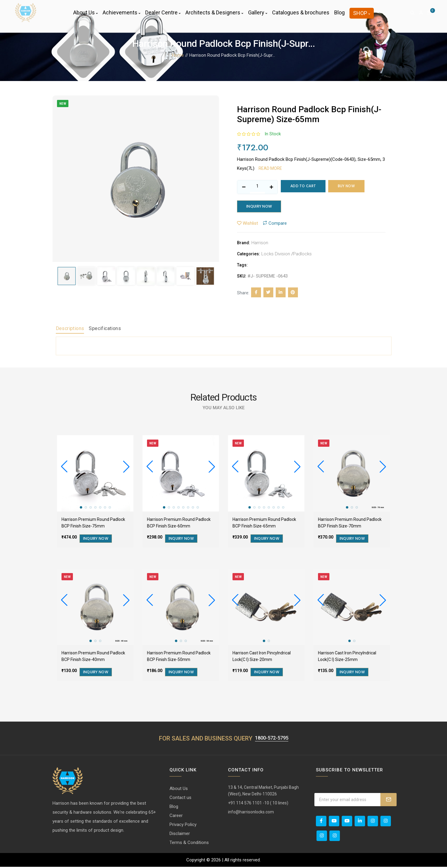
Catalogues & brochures (301, 16)
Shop (362, 17)
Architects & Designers (214, 16)
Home (178, 55)
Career (176, 817)
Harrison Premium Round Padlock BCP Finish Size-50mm (179, 657)
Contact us (180, 799)
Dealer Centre (163, 16)
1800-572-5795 (271, 739)
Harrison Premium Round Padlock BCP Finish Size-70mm (350, 524)
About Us (85, 16)
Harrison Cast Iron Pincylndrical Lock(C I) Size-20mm (262, 657)
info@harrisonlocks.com (251, 813)
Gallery (258, 16)
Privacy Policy (183, 826)
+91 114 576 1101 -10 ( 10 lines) (258, 804)
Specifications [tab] (105, 330)
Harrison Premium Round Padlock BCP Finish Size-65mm (264, 524)
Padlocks (302, 255)
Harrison (260, 244)
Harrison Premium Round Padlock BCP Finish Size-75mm (93, 524)
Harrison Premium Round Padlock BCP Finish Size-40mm (93, 657)
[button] (126, 468)
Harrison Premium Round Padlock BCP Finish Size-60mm (179, 524)
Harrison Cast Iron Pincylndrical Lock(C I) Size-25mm (347, 657)
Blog (339, 16)
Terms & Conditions (189, 844)
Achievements (121, 16)
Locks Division (276, 255)
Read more (270, 168)
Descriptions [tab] (70, 330)
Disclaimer (180, 835)
